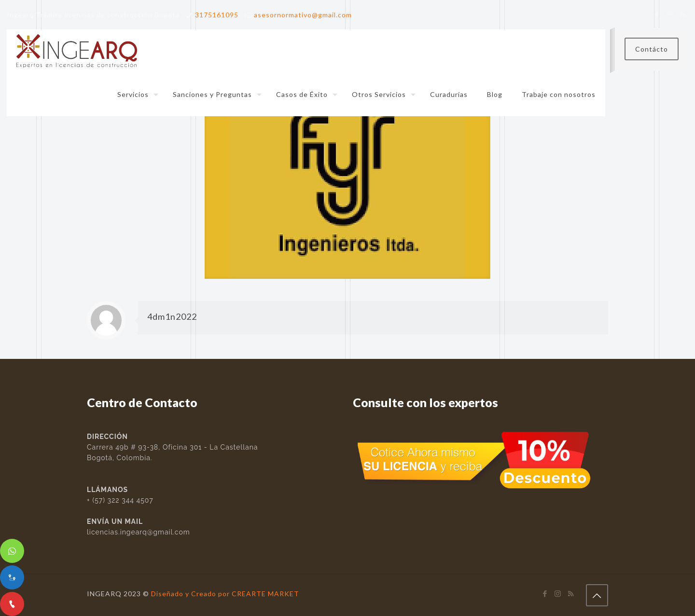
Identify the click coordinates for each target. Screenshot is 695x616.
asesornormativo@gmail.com (303, 15)
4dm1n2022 (172, 316)
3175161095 (217, 15)
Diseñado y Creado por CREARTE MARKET (225, 594)
